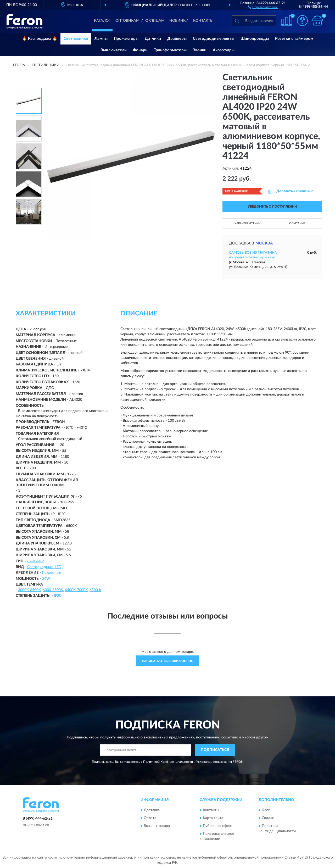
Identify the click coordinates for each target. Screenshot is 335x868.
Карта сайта (213, 818)
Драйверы (177, 39)
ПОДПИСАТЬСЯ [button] (215, 750)
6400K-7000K (76, 590)
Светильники (76, 39)
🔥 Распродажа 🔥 (40, 39)
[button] (263, 7)
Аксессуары (224, 50)
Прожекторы (126, 39)
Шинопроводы (255, 39)
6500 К (95, 590)
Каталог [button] (102, 21)
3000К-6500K (29, 590)
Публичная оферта (219, 826)
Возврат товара (157, 826)
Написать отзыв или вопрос (167, 661)
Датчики (153, 39)
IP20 (58, 596)
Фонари (140, 50)
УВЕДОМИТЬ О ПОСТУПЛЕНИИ (272, 207)
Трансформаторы (170, 50)
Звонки (200, 50)
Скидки (268, 818)
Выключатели (114, 50)
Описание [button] (297, 223)
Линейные (36, 561)
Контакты (203, 21)
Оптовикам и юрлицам (140, 21)
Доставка (152, 810)
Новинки (179, 21)
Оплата (150, 818)
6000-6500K (53, 590)
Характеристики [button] (247, 223)
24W (46, 579)
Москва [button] (264, 243)
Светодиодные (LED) (45, 567)
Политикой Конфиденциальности (168, 762)
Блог (266, 810)
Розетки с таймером (294, 39)
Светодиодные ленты (214, 39)
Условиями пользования (214, 762)
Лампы (101, 39)
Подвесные (51, 573)
